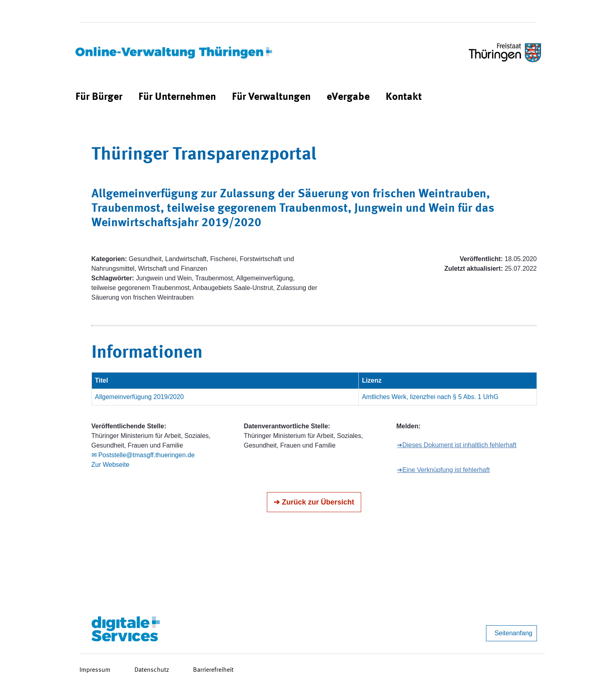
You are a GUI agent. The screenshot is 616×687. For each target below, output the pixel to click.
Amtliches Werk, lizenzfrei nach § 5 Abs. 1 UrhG (430, 397)
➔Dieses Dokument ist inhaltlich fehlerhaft (457, 445)
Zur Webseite (111, 465)
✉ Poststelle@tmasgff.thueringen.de (143, 455)
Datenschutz (152, 670)
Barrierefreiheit (213, 670)
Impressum (95, 670)
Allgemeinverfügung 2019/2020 (140, 397)
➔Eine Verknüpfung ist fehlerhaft (443, 470)
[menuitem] (99, 97)
